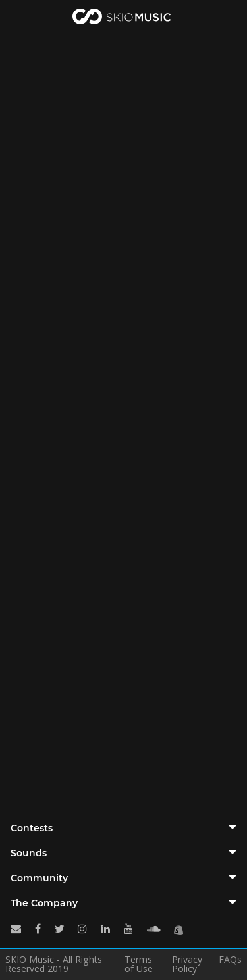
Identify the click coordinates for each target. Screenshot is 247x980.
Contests (32, 828)
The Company (44, 903)
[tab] (123, 828)
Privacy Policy (187, 964)
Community (39, 878)
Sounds (29, 853)
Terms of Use (139, 964)
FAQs (230, 960)
